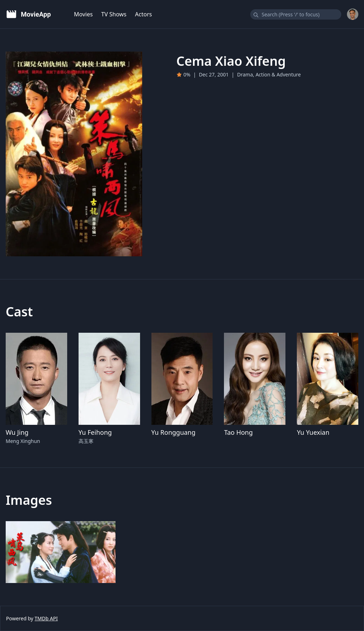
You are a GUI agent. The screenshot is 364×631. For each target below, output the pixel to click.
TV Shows (114, 14)
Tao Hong (238, 432)
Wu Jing (17, 432)
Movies (83, 14)
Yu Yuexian (313, 432)
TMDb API (46, 618)
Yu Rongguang (173, 432)
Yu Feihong (95, 432)
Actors (144, 14)
